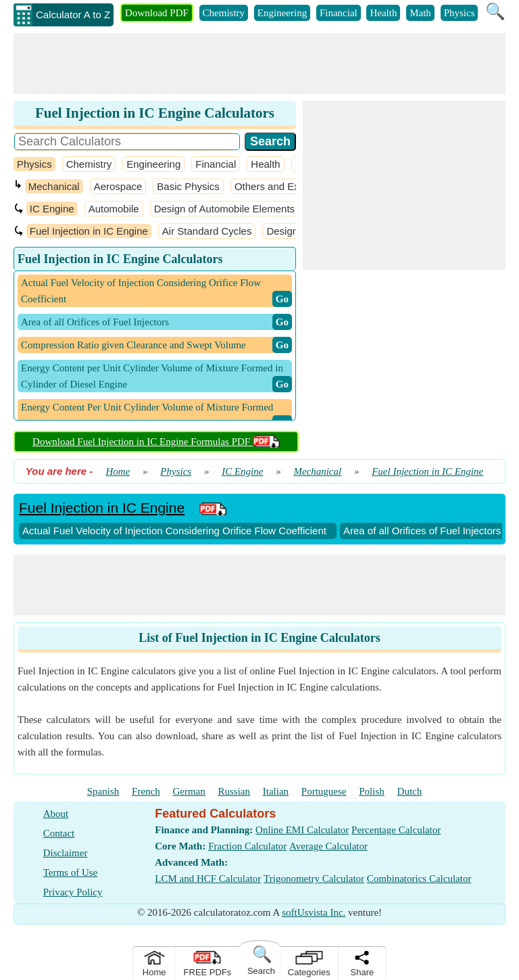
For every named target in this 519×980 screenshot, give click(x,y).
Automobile (114, 209)
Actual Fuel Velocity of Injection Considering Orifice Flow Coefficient (174, 531)
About (56, 814)
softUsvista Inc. (314, 912)
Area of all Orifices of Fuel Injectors (422, 531)
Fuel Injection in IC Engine (89, 231)
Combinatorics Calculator (419, 879)
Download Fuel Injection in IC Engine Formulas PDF (156, 442)
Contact (59, 833)
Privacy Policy (73, 892)
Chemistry (224, 13)
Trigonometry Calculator (314, 879)
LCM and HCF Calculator (208, 879)
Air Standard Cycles (207, 231)
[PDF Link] (213, 508)
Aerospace (118, 186)
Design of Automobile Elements (224, 209)
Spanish (103, 791)
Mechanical (54, 186)
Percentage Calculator (396, 830)
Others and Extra (273, 186)
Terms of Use (71, 872)
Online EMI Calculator (302, 830)
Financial (339, 13)
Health (383, 13)
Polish (372, 791)
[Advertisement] (259, 64)
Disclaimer (66, 853)
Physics (460, 13)
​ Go (282, 299)
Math (420, 13)
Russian (234, 791)
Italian (276, 791)
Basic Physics (188, 186)
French (146, 791)
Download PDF (157, 13)
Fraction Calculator (247, 846)
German (189, 791)
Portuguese (324, 791)
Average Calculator (328, 846)
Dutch (410, 791)
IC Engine (52, 209)
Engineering (282, 13)
